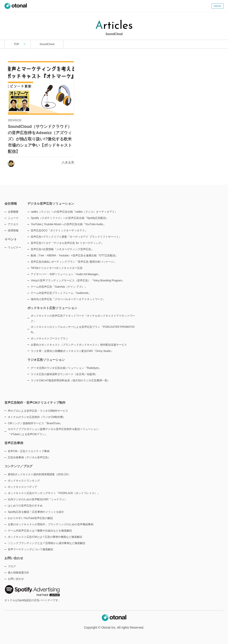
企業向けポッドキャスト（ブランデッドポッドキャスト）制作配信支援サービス (79, 345)
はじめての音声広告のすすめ (25, 506)
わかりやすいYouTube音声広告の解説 (30, 518)
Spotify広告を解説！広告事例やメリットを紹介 (36, 512)
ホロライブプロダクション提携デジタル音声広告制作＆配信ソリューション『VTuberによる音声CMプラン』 (53, 432)
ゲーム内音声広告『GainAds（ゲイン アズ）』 (59, 287)
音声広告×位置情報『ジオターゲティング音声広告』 (62, 249)
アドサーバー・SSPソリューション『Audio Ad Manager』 (66, 274)
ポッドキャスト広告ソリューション (52, 308)
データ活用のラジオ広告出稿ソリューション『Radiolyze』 (66, 368)
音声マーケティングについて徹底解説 (31, 549)
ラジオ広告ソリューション (46, 360)
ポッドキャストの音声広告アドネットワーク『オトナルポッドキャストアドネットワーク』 (83, 318)
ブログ (12, 566)
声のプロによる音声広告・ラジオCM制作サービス (38, 411)
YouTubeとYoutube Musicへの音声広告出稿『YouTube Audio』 (68, 224)
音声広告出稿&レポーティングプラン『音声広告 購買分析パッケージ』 (73, 262)
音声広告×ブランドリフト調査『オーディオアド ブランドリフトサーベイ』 (76, 237)
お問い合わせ (16, 579)
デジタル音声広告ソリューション (51, 204)
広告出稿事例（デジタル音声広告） (29, 457)
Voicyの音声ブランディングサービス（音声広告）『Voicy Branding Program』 (78, 280)
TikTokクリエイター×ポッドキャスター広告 (57, 268)
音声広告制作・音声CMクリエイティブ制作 (35, 403)
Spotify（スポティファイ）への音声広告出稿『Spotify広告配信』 (70, 218)
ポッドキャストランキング (24, 481)
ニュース (13, 218)
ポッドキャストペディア (22, 487)
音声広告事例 (14, 443)
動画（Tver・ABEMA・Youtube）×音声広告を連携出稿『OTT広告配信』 (74, 256)
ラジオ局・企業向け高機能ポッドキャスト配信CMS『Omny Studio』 (72, 351)
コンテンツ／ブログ (18, 466)
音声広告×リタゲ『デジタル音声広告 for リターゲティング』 (67, 243)
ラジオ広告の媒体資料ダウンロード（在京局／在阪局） (64, 374)
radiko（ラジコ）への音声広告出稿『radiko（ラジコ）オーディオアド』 (74, 212)
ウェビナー (14, 247)
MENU (218, 6)
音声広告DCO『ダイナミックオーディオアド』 (59, 231)
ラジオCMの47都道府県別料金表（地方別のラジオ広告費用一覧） (70, 380)
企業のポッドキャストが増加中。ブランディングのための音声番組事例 (51, 524)
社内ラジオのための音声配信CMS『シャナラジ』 (37, 499)
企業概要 (13, 212)
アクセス (13, 224)
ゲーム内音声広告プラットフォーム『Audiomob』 (61, 293)
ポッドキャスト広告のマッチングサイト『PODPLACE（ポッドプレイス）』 (54, 493)
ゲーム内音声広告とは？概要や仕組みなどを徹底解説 (40, 531)
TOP (16, 44)
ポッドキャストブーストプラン (49, 339)
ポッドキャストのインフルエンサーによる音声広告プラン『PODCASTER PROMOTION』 (83, 330)
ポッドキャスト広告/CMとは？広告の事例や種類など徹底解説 (45, 537)
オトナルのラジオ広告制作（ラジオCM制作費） (37, 417)
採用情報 (13, 231)
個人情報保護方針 (18, 573)
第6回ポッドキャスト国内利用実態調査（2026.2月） (39, 474)
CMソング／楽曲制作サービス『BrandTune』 (35, 423)
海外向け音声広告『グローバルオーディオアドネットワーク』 (68, 299)
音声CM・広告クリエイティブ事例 (29, 451)
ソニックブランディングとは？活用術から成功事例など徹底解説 (47, 543)
